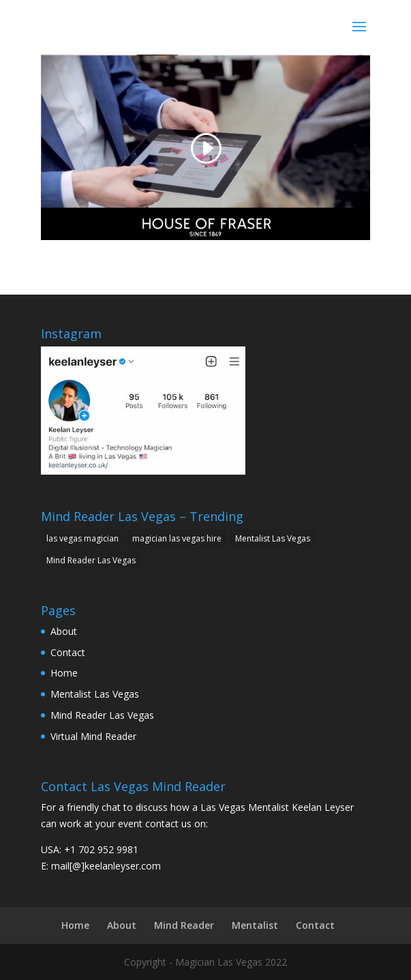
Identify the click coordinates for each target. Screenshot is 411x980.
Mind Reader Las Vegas (102, 715)
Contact (68, 652)
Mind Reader (184, 925)
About (64, 631)
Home (64, 673)
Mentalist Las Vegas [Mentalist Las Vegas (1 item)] (273, 538)
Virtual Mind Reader (93, 736)
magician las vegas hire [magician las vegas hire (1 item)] (177, 538)
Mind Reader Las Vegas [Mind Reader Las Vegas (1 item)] (91, 560)
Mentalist (255, 925)
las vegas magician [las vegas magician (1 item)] (82, 538)
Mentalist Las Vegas (95, 694)
